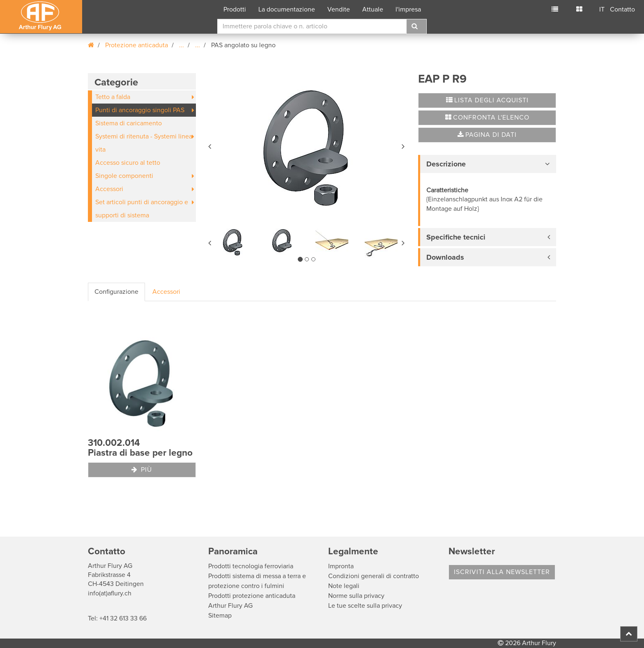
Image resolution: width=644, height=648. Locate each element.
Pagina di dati (487, 135)
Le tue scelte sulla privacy (365, 606)
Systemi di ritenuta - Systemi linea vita (144, 143)
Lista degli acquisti (487, 100)
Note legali (344, 586)
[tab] (487, 164)
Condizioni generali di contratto (374, 576)
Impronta (341, 566)
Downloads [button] (445, 257)
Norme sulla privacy (356, 596)
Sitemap (220, 616)
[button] (210, 145)
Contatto (622, 9)
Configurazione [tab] (116, 292)
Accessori (109, 189)
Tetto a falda (113, 97)
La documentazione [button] (287, 9)
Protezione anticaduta (137, 45)
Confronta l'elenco (487, 118)
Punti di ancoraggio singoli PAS (140, 110)
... (182, 45)
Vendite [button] (339, 9)
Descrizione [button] (446, 164)
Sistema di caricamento (129, 123)
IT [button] (602, 9)
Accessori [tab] (166, 292)
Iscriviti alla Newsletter (502, 572)
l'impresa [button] (408, 9)
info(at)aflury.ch (110, 593)
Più (142, 470)
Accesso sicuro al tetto (128, 163)
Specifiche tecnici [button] (456, 237)
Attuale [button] (373, 9)
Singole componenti (124, 176)
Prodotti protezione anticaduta (252, 596)
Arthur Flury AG (230, 606)
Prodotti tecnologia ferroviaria (251, 566)
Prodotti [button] (235, 9)
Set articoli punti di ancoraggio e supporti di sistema (142, 209)
